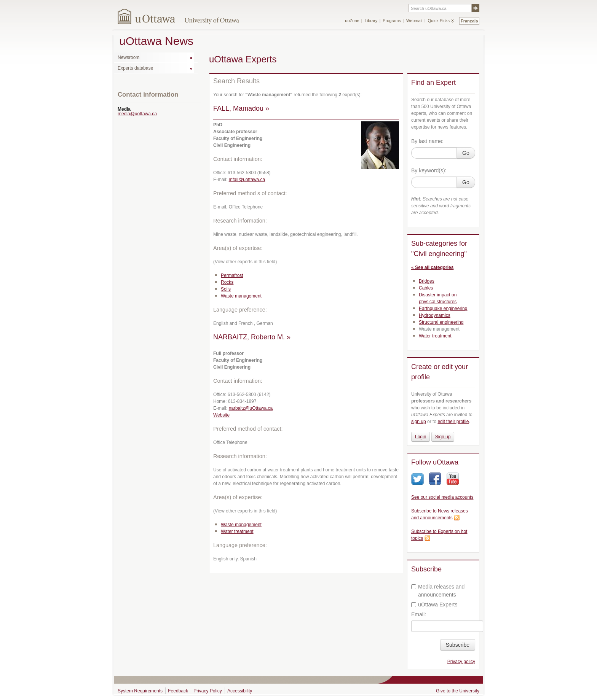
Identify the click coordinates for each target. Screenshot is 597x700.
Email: (419, 614)
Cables (426, 288)
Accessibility (240, 691)
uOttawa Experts (434, 605)
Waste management (241, 296)
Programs (392, 21)
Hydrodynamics (435, 315)
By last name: (427, 141)
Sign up (443, 437)
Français (469, 21)
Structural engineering (441, 322)
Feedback (178, 691)
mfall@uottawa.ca (247, 180)
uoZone (352, 21)
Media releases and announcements (438, 591)
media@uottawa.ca (137, 114)
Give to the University (458, 691)
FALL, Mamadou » (241, 108)
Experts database (135, 68)
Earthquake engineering (443, 309)
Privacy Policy (208, 691)
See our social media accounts (442, 497)
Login (421, 437)
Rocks (227, 282)
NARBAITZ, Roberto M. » (252, 337)
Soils (226, 289)
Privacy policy (461, 662)
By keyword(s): (429, 170)
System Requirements (140, 691)
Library (371, 21)
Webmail (414, 21)
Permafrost (232, 275)
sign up (419, 422)
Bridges (427, 281)
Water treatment (237, 531)
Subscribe (458, 645)
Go (466, 153)
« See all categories (432, 267)
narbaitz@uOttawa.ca (251, 408)
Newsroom (128, 57)
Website (221, 415)
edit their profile (453, 422)
